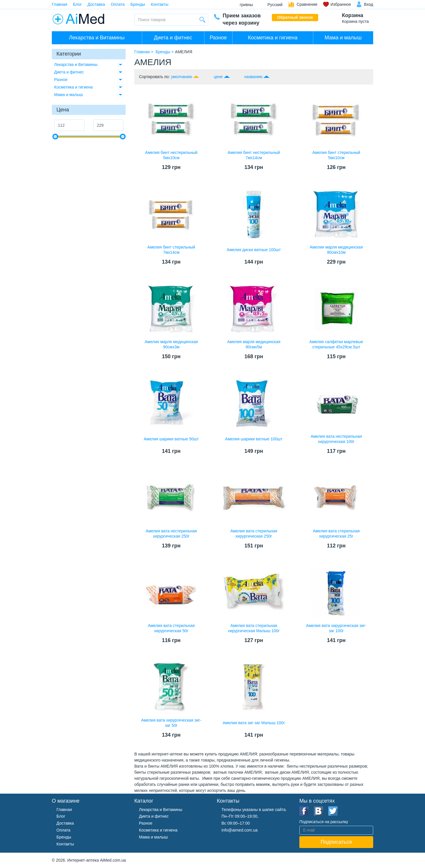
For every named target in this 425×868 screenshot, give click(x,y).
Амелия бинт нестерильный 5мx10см (171, 155)
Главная (59, 4)
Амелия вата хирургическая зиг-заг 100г (336, 628)
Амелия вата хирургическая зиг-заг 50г (171, 723)
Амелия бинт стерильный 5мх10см (336, 155)
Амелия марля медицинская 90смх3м (171, 344)
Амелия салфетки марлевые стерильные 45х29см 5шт (336, 344)
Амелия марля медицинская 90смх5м (254, 344)
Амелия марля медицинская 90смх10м (336, 250)
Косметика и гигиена (273, 38)
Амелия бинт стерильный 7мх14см (171, 250)
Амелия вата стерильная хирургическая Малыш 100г (254, 628)
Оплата (118, 4)
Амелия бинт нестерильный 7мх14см (254, 155)
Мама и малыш (343, 38)
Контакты (160, 4)
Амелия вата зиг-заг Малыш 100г (254, 723)
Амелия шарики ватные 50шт (171, 439)
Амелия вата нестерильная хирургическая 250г (171, 534)
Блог (77, 4)
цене (218, 77)
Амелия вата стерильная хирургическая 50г (171, 628)
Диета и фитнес (173, 38)
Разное (218, 38)
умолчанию (182, 77)
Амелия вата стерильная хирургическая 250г (254, 534)
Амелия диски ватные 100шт (254, 250)
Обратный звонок (295, 17)
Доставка (96, 4)
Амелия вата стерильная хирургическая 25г (336, 534)
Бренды (138, 4)
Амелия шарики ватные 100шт (254, 439)
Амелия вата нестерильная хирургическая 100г (336, 439)
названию (253, 77)
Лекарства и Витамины (97, 38)
